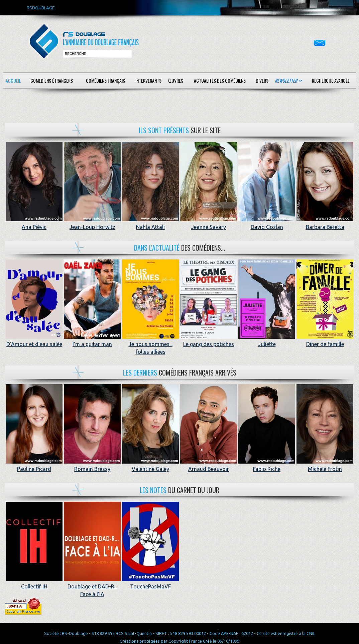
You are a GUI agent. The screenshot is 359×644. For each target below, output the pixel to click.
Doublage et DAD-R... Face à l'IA (92, 587)
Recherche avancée (331, 80)
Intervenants (148, 80)
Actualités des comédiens (220, 80)
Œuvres (176, 80)
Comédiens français (105, 80)
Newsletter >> (288, 80)
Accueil (13, 80)
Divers (262, 80)
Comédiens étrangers (52, 80)
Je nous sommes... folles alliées (150, 344)
